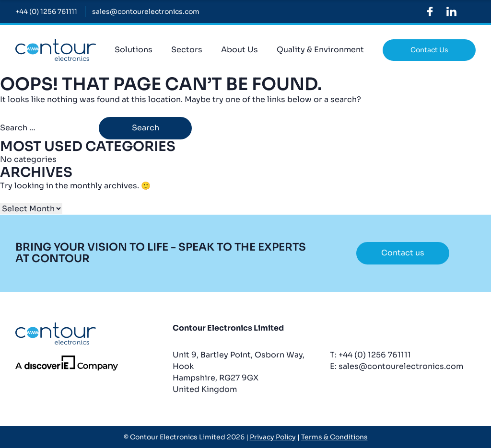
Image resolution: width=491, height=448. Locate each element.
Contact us (403, 253)
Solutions (134, 50)
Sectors (187, 50)
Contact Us (429, 50)
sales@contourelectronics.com (401, 366)
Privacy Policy (273, 437)
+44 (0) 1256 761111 (375, 355)
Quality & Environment (320, 50)
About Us (240, 50)
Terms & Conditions (334, 437)
